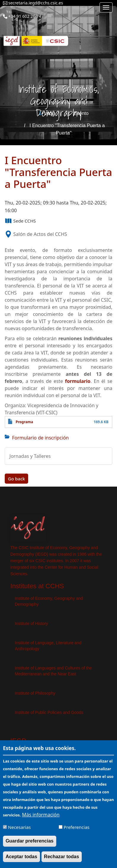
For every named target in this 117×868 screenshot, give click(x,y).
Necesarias (19, 832)
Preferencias (77, 832)
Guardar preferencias (30, 845)
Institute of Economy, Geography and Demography (49, 601)
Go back (17, 479)
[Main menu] (106, 7)
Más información (41, 819)
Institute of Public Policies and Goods (49, 712)
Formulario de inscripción (40, 438)
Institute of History (31, 624)
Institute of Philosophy (35, 693)
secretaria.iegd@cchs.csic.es (36, 3)
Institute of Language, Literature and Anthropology (48, 646)
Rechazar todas (62, 861)
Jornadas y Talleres (30, 456)
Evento (81, 113)
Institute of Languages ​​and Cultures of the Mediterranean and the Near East (53, 671)
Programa (24, 422)
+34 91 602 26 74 (25, 16)
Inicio (50, 113)
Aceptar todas (21, 861)
